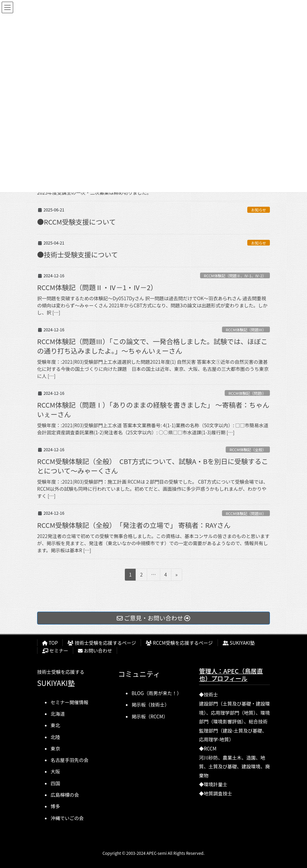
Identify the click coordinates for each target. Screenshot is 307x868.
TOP (50, 643)
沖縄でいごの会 (67, 818)
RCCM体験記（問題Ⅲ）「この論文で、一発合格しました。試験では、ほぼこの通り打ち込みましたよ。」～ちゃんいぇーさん (152, 346)
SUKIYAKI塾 (239, 643)
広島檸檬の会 (65, 795)
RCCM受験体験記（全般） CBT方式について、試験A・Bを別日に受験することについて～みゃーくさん (153, 466)
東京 (55, 748)
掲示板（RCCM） (150, 716)
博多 (55, 806)
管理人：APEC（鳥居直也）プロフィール (231, 674)
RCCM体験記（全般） (248, 450)
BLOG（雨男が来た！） (157, 693)
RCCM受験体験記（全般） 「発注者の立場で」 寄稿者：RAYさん (134, 525)
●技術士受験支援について (77, 254)
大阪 (55, 771)
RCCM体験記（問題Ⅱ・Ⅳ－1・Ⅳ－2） (97, 287)
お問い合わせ (95, 650)
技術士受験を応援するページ (102, 643)
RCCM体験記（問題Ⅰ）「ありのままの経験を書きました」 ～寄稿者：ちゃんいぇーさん (153, 410)
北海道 (58, 714)
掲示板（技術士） (150, 705)
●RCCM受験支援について (76, 222)
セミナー (55, 650)
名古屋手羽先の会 (69, 760)
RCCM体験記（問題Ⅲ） (246, 330)
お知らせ (259, 210)
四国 (55, 783)
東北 (55, 725)
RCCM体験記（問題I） (247, 393)
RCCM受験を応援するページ (179, 643)
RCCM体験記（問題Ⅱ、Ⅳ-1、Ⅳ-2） (235, 276)
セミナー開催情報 (69, 702)
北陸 (55, 737)
